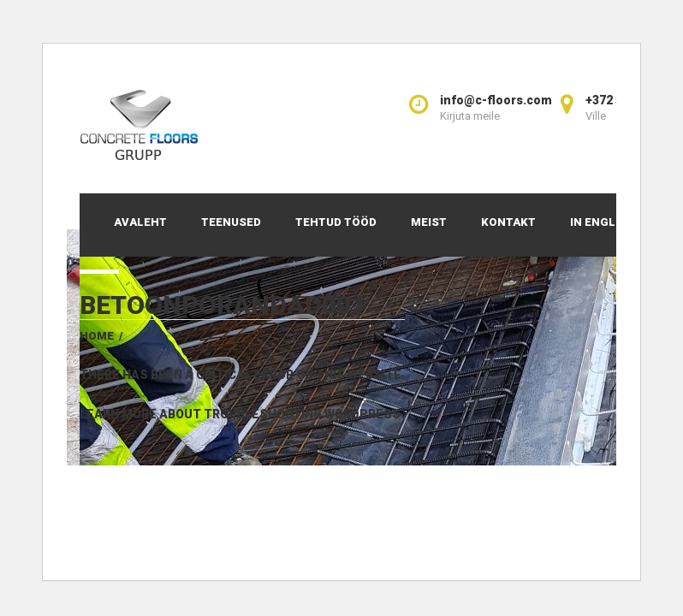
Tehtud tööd (336, 222)
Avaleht (140, 222)
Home (97, 336)
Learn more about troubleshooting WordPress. (242, 414)
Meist (429, 222)
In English (603, 222)
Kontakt (508, 222)
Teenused (231, 222)
